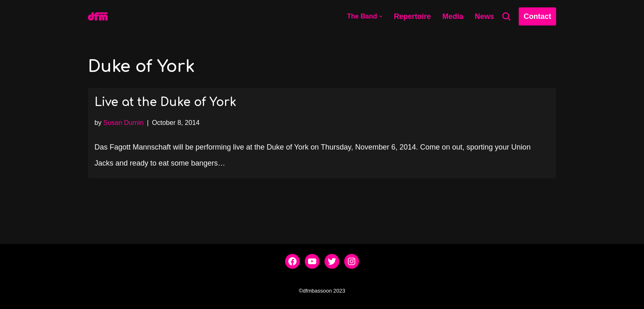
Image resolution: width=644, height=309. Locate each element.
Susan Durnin (124, 122)
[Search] (506, 16)
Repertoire (412, 16)
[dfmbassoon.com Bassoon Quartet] (98, 16)
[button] (381, 16)
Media (453, 16)
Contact (537, 16)
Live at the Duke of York (165, 102)
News (484, 16)
